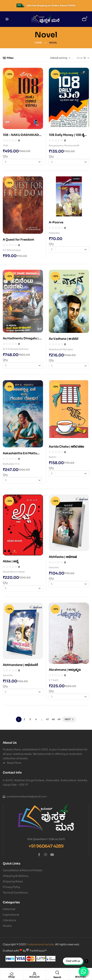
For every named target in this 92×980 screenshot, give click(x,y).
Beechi (53, 457)
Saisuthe (54, 567)
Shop (11, 977)
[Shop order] (55, 58)
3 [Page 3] (30, 719)
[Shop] (11, 974)
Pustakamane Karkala (40, 944)
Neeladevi (54, 233)
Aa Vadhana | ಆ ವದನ (63, 339)
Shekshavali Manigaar (61, 349)
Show (80, 58)
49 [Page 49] (59, 719)
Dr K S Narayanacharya (16, 349)
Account (34, 977)
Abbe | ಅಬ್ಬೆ (11, 561)
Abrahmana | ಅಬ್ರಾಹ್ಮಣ (65, 670)
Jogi (5, 145)
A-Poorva (56, 222)
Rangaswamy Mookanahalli (64, 145)
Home (38, 43)
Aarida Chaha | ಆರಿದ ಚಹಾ (66, 447)
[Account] (34, 974)
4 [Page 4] (36, 719)
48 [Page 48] (53, 719)
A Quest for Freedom (18, 240)
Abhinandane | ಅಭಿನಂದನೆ (20, 665)
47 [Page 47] (47, 719)
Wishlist (80, 977)
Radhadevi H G (11, 464)
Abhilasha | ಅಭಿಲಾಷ (63, 557)
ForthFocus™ (37, 951)
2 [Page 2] (24, 719)
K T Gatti (54, 680)
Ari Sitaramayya (12, 250)
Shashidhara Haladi (14, 572)
